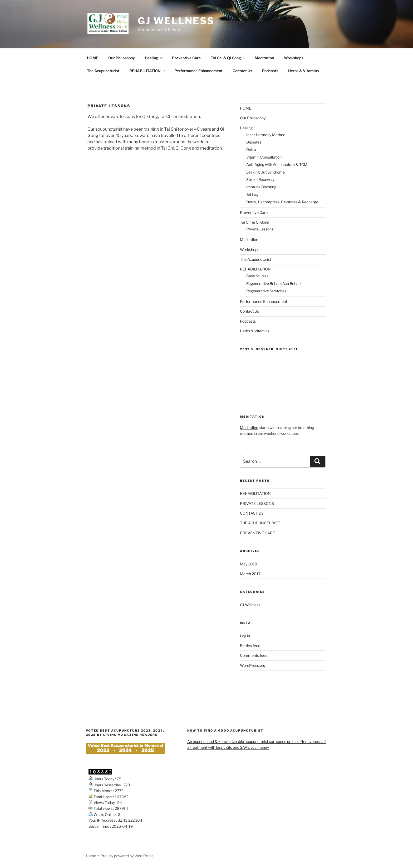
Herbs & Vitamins (303, 71)
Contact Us (242, 71)
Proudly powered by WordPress (127, 856)
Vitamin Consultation (264, 157)
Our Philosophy (122, 58)
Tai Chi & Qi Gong (228, 58)
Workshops (294, 58)
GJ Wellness (176, 21)
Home (91, 856)
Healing (154, 58)
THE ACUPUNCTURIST (260, 523)
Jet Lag (252, 194)
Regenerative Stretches (266, 291)
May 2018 (249, 564)
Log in (245, 636)
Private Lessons (260, 229)
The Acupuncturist (103, 71)
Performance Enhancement (198, 71)
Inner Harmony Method (266, 135)
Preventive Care (186, 58)
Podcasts (270, 71)
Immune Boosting (261, 187)
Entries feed (250, 646)
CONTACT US (252, 513)
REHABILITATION (147, 71)
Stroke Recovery (260, 179)
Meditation (264, 58)
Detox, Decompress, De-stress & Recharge (282, 202)
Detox (251, 149)
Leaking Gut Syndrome (265, 172)
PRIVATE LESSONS (257, 503)
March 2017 (250, 574)
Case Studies (257, 276)
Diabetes (254, 142)
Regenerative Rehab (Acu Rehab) (274, 283)
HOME (93, 58)
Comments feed (254, 655)
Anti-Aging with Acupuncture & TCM (277, 164)
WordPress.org (253, 665)
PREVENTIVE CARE (257, 533)
